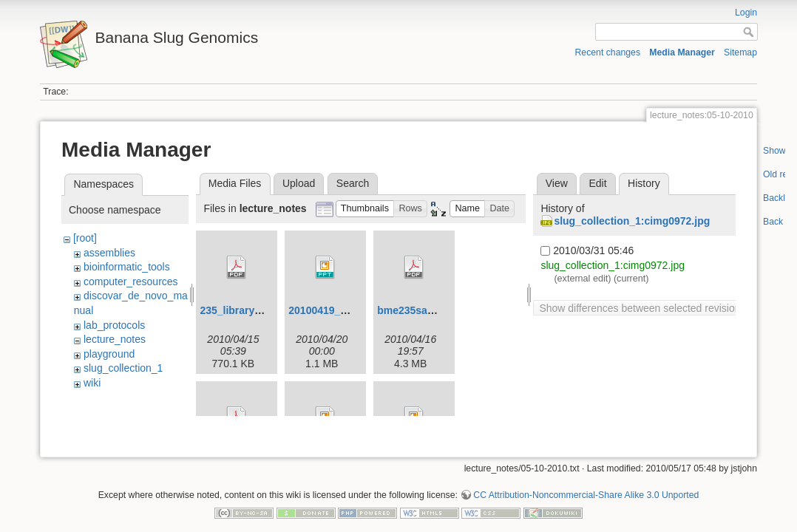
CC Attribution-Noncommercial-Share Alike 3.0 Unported (586, 483)
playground (109, 354)
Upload (299, 183)
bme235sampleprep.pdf (435, 310)
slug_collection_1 (123, 368)
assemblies (109, 253)
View (557, 183)
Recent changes (608, 52)
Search (353, 183)
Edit (597, 183)
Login (746, 13)
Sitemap (740, 52)
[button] (365, 209)
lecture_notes (115, 339)
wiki (92, 383)
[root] (85, 238)
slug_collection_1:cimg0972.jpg (632, 221)
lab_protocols (114, 325)
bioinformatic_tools (127, 267)
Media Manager (682, 52)
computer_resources (131, 282)
